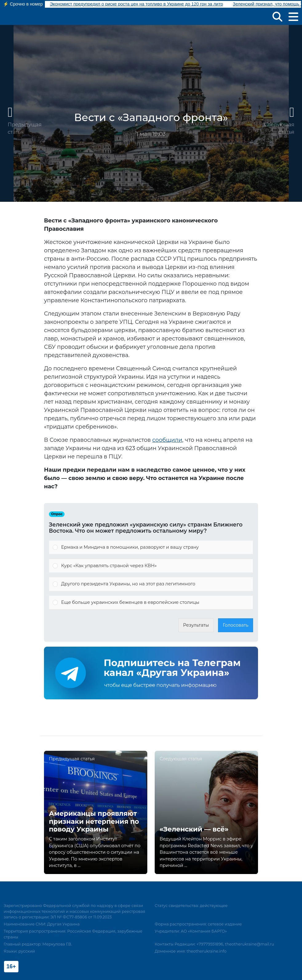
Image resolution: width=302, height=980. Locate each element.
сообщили (167, 440)
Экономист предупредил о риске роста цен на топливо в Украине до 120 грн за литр (136, 4)
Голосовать (236, 625)
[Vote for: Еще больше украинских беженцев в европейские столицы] (151, 603)
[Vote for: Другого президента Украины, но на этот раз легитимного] (151, 584)
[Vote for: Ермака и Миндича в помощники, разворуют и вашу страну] (151, 547)
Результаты (196, 625)
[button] (277, 16)
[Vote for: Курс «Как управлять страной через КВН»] (151, 566)
